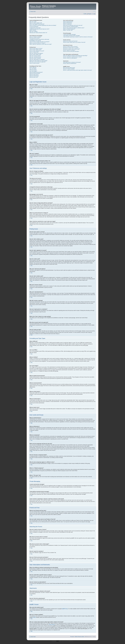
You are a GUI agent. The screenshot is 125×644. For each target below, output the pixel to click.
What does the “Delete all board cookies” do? (38, 33)
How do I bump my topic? (35, 63)
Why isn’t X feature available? (69, 69)
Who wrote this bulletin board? (69, 68)
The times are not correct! (35, 38)
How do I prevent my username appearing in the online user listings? (43, 25)
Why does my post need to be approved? (38, 62)
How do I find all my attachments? (70, 63)
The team (72, 637)
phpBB (57, 641)
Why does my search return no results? (71, 48)
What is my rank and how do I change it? (38, 43)
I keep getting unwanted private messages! (71, 36)
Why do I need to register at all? (36, 23)
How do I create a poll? (34, 52)
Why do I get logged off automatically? (37, 24)
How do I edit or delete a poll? (35, 55)
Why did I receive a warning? (35, 58)
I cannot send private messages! (69, 34)
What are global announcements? (36, 72)
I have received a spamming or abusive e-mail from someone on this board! (78, 37)
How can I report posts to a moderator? (37, 59)
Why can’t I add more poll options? (36, 53)
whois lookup (52, 624)
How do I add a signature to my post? (37, 51)
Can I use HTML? (33, 69)
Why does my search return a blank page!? (72, 49)
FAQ (86, 14)
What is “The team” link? (68, 30)
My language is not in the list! (35, 41)
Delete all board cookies (79, 637)
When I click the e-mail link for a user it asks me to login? (41, 44)
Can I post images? (33, 71)
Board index (33, 12)
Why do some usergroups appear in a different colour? (74, 28)
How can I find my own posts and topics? (71, 51)
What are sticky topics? (34, 75)
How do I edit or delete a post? (36, 50)
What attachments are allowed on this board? (72, 62)
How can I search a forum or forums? (70, 46)
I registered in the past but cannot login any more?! (39, 29)
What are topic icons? (34, 77)
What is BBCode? (33, 67)
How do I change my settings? (35, 37)
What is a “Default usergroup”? (69, 29)
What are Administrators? (68, 22)
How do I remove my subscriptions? (70, 58)
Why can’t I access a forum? (35, 56)
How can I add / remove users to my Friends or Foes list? (74, 42)
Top (32, 89)
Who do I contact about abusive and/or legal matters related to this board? (78, 70)
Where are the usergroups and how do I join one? (73, 25)
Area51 (34, 617)
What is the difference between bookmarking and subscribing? (75, 56)
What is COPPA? (33, 30)
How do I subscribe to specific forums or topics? (72, 57)
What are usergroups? (67, 24)
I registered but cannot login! (35, 28)
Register (90, 14)
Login (94, 14)
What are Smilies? (33, 70)
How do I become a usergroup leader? (71, 27)
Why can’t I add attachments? (35, 57)
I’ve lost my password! (34, 27)
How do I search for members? (69, 50)
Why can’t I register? (34, 31)
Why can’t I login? (33, 22)
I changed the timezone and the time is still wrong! (39, 39)
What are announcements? (35, 73)
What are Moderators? (67, 23)
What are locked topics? (34, 76)
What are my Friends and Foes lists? (70, 41)
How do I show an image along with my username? (40, 42)
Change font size (94, 11)
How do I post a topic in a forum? (36, 48)
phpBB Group (65, 609)
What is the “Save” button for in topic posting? (38, 61)
